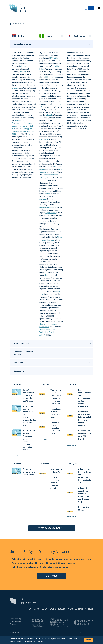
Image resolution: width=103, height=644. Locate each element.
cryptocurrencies (46, 210)
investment (50, 278)
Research (56, 612)
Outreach (77, 612)
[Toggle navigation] (99, 9)
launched (47, 197)
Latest (34, 612)
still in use (43, 224)
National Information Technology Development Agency (49, 335)
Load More (16, 459)
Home (15, 612)
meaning (23, 74)
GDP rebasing (50, 80)
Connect (89, 612)
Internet (49, 118)
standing (15, 91)
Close (89, 640)
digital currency (51, 216)
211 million (55, 61)
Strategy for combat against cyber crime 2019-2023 (23, 134)
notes (30, 137)
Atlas (66, 612)
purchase (43, 202)
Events (44, 612)
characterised (26, 69)
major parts (44, 142)
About (25, 612)
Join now (51, 579)
